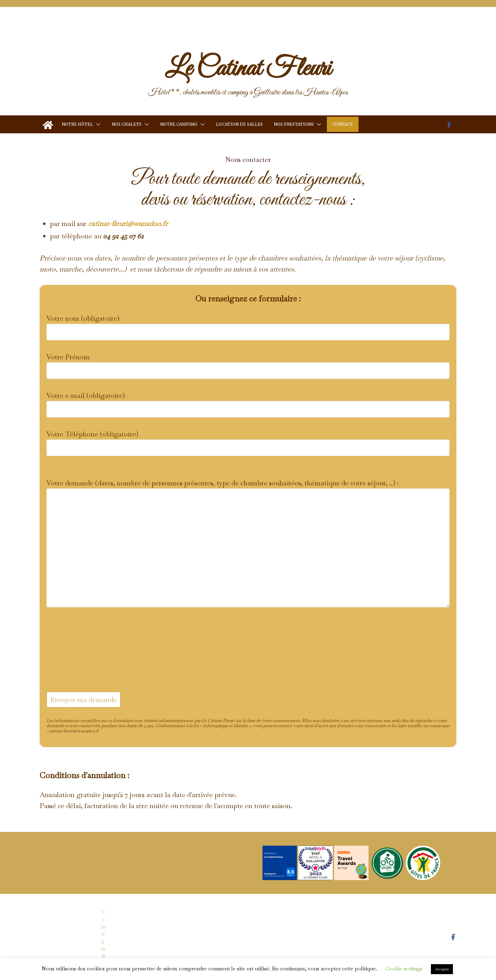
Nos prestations (294, 124)
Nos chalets (127, 124)
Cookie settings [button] (404, 968)
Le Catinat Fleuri (248, 69)
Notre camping (179, 124)
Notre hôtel (77, 124)
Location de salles (239, 124)
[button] (97, 124)
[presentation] (75, 656)
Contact (343, 124)
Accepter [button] (442, 969)
